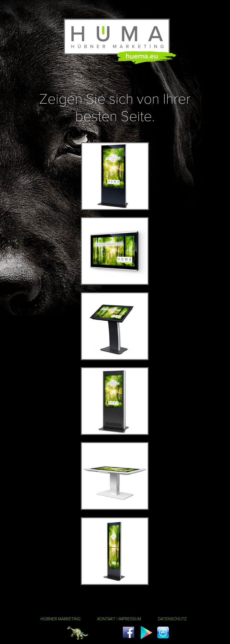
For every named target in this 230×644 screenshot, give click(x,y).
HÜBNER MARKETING (60, 619)
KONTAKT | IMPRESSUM (119, 619)
